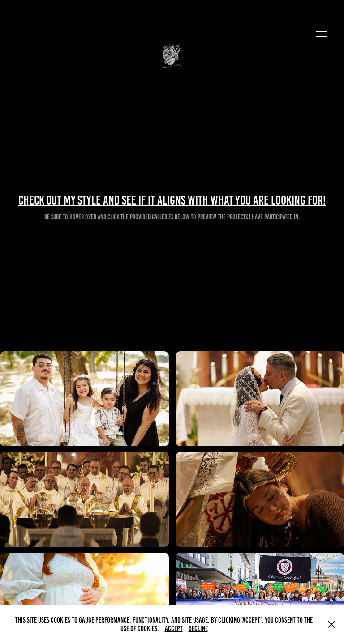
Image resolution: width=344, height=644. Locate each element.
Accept (174, 629)
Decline (198, 629)
